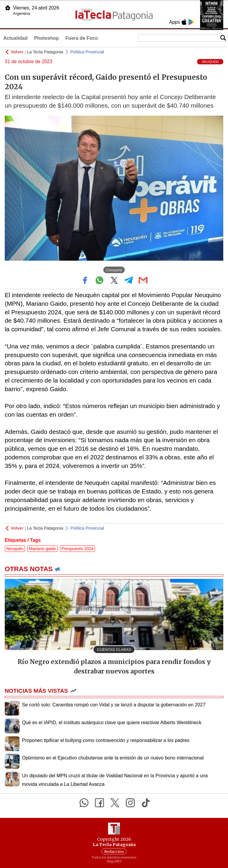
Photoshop (47, 38)
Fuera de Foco (81, 38)
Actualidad (15, 38)
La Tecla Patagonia (45, 52)
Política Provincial (87, 52)
